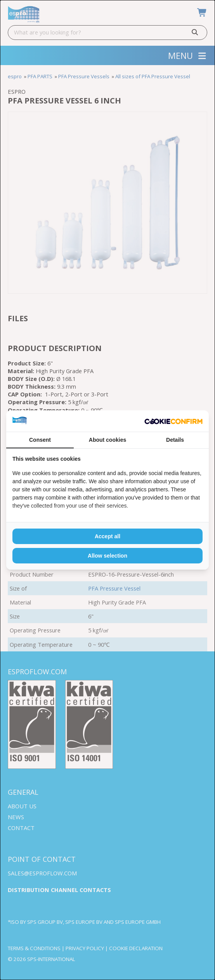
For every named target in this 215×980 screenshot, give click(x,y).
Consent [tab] (40, 440)
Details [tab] (175, 440)
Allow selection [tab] (107, 556)
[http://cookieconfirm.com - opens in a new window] (173, 421)
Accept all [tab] (107, 536)
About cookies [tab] (107, 440)
